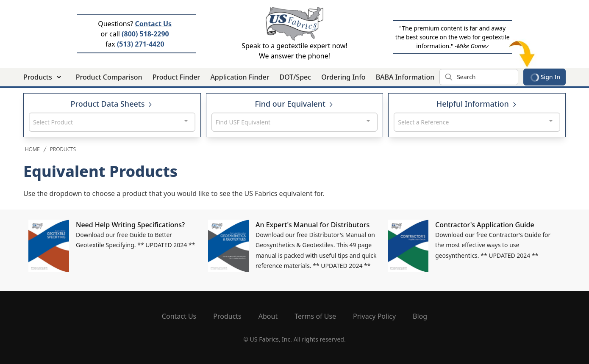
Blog (420, 316)
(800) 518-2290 (145, 34)
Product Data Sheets (112, 104)
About (268, 316)
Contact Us (153, 24)
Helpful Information (477, 104)
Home (32, 149)
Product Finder (176, 77)
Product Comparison (109, 77)
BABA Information (405, 77)
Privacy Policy (374, 316)
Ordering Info (343, 77)
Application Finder (240, 77)
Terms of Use (315, 316)
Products (63, 149)
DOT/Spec (295, 77)
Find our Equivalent (294, 104)
